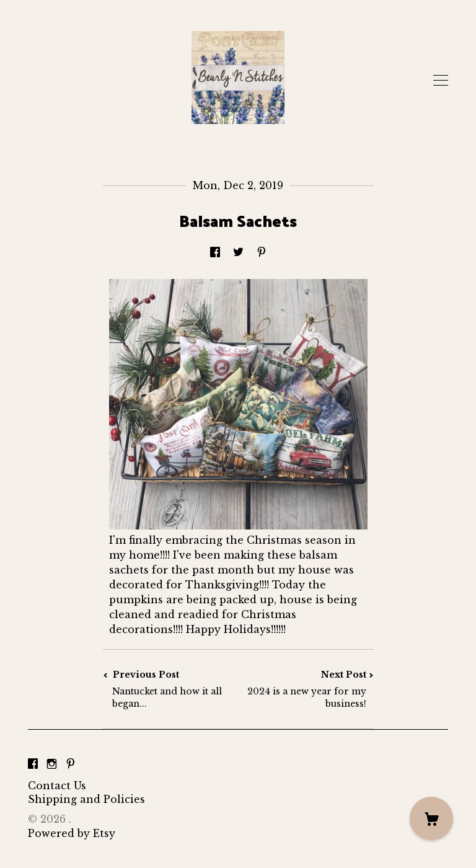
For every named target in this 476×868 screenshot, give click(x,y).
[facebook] (33, 764)
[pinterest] (71, 764)
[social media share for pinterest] (262, 252)
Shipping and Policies (86, 799)
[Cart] (431, 818)
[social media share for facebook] (215, 252)
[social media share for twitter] (238, 252)
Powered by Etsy (72, 833)
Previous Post (171, 689)
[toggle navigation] (441, 81)
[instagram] (52, 764)
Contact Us (57, 786)
